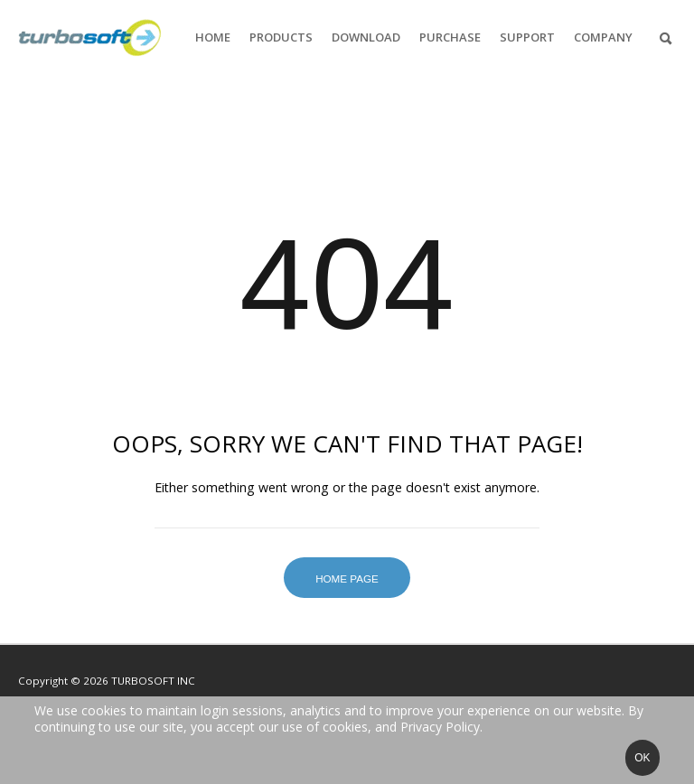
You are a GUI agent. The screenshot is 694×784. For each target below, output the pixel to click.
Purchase (450, 37)
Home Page (347, 579)
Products (281, 37)
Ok (642, 758)
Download (366, 37)
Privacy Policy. (441, 727)
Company (603, 37)
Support (527, 37)
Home (213, 37)
